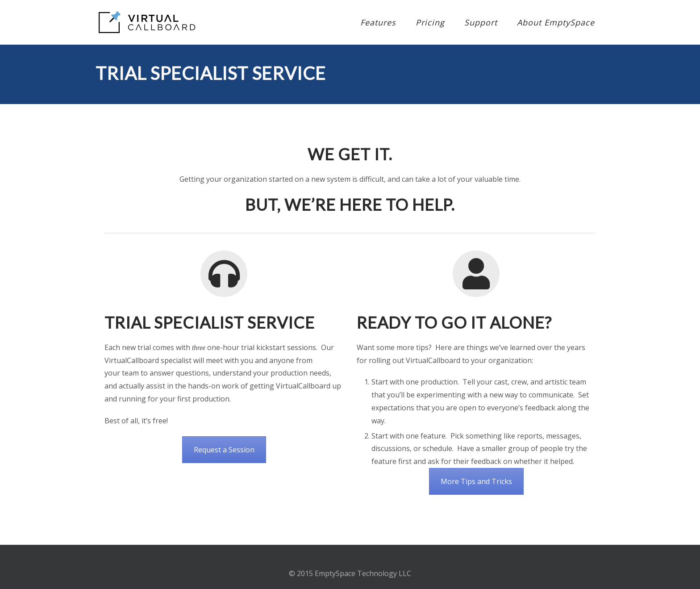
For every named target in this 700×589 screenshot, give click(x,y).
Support (481, 22)
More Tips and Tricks (476, 481)
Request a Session (224, 450)
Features (378, 22)
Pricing (430, 22)
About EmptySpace (556, 22)
